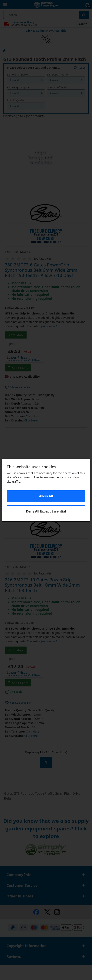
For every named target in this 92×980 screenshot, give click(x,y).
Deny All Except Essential (46, 511)
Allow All (46, 496)
